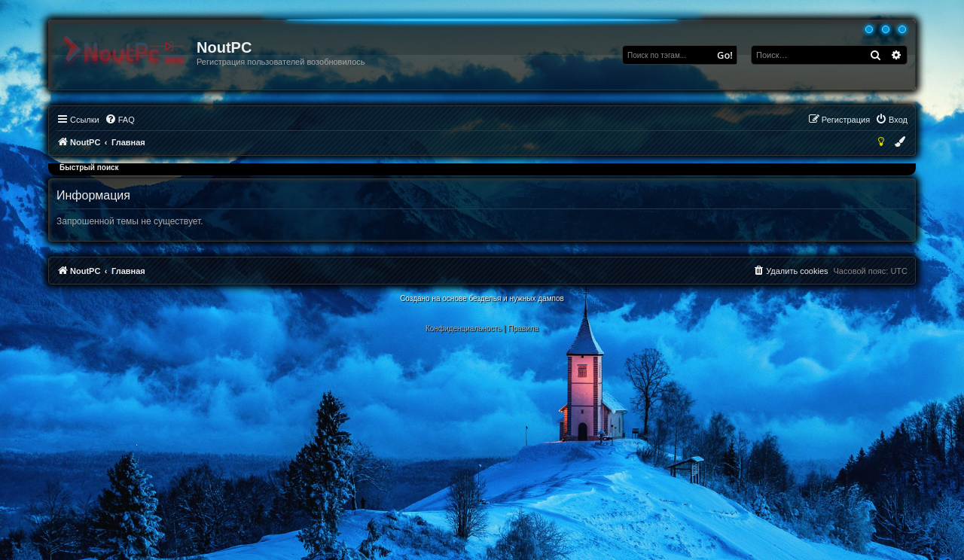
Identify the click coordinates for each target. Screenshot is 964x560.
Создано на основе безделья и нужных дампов (482, 298)
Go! (725, 55)
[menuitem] (120, 120)
